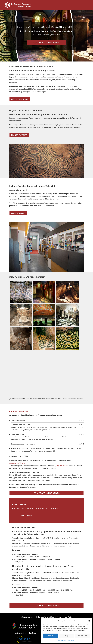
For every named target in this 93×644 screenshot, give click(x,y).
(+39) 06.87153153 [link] (62, 466)
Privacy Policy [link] (70, 640)
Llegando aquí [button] (18, 213)
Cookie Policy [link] (62, 640)
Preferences (83, 636)
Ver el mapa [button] (27, 515)
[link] (18, 5)
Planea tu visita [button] (19, 135)
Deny (67, 636)
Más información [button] (20, 99)
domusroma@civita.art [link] (18, 463)
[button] (89, 621)
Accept (51, 636)
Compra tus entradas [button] (46, 42)
